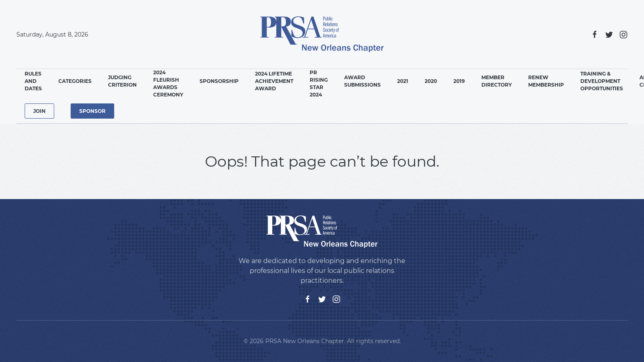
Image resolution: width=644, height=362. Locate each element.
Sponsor (92, 111)
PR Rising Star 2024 (319, 84)
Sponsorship (219, 81)
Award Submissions (362, 81)
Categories (75, 81)
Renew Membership (546, 81)
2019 (459, 81)
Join (39, 111)
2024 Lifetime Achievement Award (274, 81)
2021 (403, 81)
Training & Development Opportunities (602, 81)
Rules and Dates (33, 81)
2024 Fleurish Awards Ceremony (168, 84)
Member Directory (497, 81)
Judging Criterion (122, 81)
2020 (431, 81)
